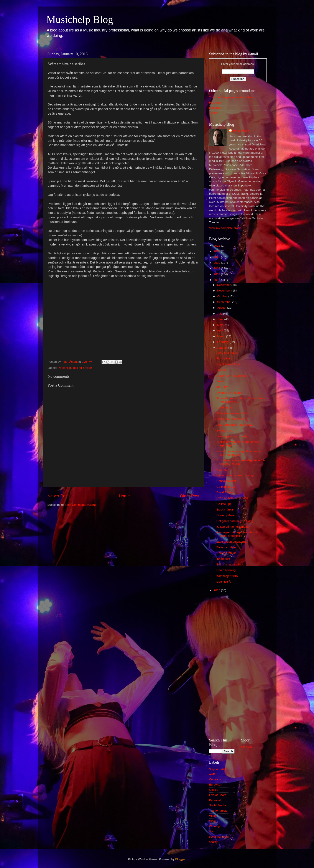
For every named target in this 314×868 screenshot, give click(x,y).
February (224, 342)
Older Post (190, 496)
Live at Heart (218, 795)
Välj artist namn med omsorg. (235, 475)
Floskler (221, 370)
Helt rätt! (222, 470)
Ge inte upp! (224, 504)
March (222, 336)
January (223, 348)
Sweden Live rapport (230, 393)
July (220, 314)
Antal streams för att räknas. (235, 425)
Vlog (212, 821)
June (221, 319)
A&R (212, 774)
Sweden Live (225, 431)
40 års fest (223, 559)
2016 (217, 280)
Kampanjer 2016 (227, 576)
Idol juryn (222, 387)
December (224, 285)
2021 (217, 251)
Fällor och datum (227, 547)
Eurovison (216, 785)
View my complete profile (225, 228)
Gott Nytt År (224, 582)
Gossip (214, 790)
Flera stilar (223, 358)
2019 (217, 263)
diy (211, 831)
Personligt (64, 368)
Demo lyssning (226, 570)
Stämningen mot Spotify (232, 436)
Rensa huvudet (226, 481)
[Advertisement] (238, 664)
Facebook (216, 103)
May (220, 325)
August (222, 308)
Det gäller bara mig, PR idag (235, 521)
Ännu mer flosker (227, 353)
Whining (215, 826)
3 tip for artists (218, 769)
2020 (217, 257)
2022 (217, 246)
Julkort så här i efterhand (233, 527)
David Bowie (224, 492)
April (221, 330)
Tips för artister (82, 368)
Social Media (218, 805)
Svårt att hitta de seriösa (232, 498)
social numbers (219, 837)
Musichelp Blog (80, 19)
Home (124, 496)
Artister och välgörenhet (232, 376)
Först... (221, 381)
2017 (217, 274)
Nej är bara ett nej (228, 364)
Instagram (216, 108)
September (225, 302)
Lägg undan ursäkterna (231, 542)
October (223, 296)
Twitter (214, 113)
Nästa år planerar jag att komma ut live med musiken (239, 453)
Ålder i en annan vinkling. (233, 413)
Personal (215, 800)
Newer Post (58, 496)
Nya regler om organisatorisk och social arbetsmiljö (238, 534)
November (224, 291)
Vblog (213, 816)
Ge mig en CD (226, 487)
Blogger (180, 859)
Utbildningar (224, 408)
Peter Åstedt (242, 131)
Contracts (215, 779)
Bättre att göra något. (230, 564)
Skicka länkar (225, 510)
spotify (213, 842)
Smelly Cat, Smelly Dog (232, 419)
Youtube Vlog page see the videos (231, 97)
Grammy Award (226, 515)
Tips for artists (218, 811)
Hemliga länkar (226, 553)
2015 (217, 590)
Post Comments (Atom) (81, 505)
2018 (217, 268)
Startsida (247, 747)
